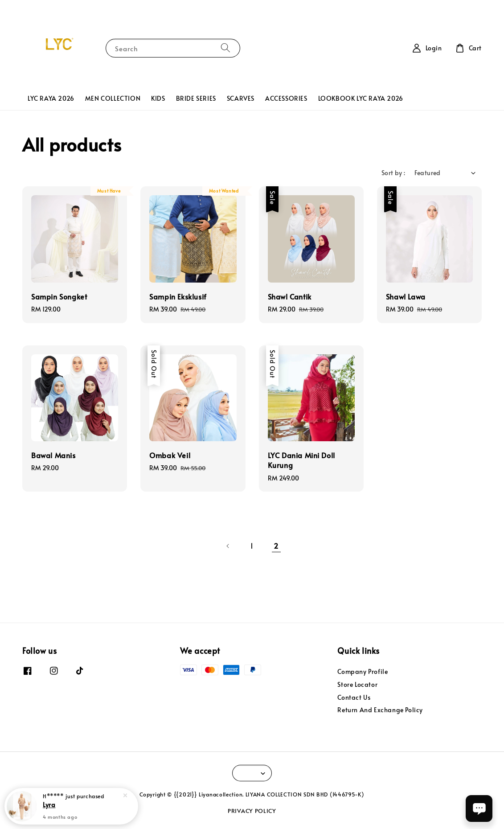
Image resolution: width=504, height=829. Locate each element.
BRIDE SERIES (196, 98)
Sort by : (393, 173)
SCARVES (241, 98)
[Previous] (228, 546)
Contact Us (354, 697)
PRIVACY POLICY (252, 811)
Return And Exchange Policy (380, 710)
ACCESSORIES (286, 98)
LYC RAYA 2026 (51, 98)
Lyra (49, 804)
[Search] (225, 48)
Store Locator (357, 684)
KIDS (158, 98)
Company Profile (363, 672)
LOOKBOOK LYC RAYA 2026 (361, 98)
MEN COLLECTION (113, 98)
